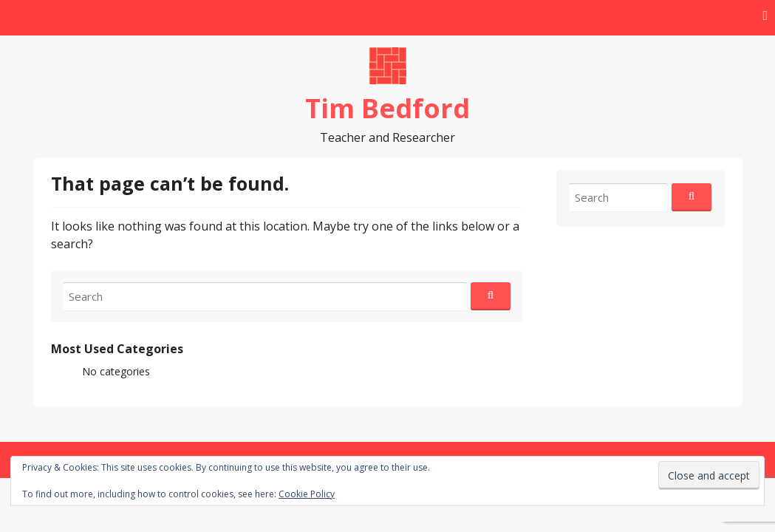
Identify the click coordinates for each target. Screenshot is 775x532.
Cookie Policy (307, 494)
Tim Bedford (387, 108)
